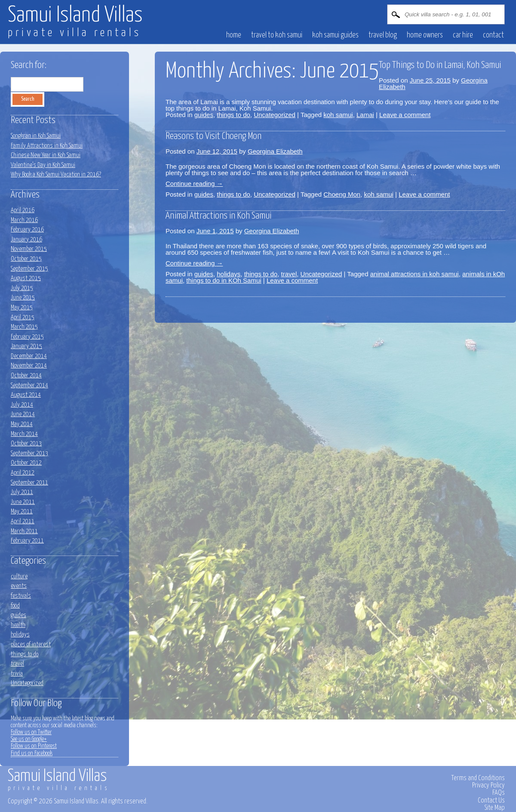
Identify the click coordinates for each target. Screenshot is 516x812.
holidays (229, 274)
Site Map (494, 808)
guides (204, 115)
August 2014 (26, 395)
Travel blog (383, 35)
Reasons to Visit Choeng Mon (213, 136)
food (15, 606)
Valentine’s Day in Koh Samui (43, 165)
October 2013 (26, 443)
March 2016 (24, 220)
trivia (17, 674)
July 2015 (22, 288)
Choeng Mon (342, 194)
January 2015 (26, 346)
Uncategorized (275, 115)
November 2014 (29, 366)
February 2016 (27, 230)
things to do (233, 115)
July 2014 (22, 405)
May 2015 (22, 307)
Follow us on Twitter (31, 732)
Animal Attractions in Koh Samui (218, 216)
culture (19, 576)
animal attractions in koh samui (415, 274)
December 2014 (29, 356)
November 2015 (29, 249)
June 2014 (23, 414)
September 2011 (29, 483)
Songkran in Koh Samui (36, 136)
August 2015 (26, 278)
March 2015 (24, 327)
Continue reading (194, 184)
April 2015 (23, 317)
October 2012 (26, 463)
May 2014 (22, 424)
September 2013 (29, 453)
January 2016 (26, 239)
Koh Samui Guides (335, 35)
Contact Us (491, 800)
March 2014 (24, 434)
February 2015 (27, 337)
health (18, 625)
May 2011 (22, 511)
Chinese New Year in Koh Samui (46, 155)
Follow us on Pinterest (34, 746)
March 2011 (24, 531)
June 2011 (23, 502)
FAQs (499, 793)
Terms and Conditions (478, 778)
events (19, 586)
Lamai (365, 115)
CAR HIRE (463, 35)
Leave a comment (405, 115)
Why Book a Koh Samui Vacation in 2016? (56, 174)
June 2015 (23, 298)
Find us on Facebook (32, 753)
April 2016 (23, 210)
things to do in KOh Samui (224, 280)
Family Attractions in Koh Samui (47, 146)
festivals (21, 596)
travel (289, 274)
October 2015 (26, 259)
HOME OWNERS (425, 35)
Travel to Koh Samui (277, 35)
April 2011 (23, 521)
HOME (234, 35)
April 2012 (23, 473)
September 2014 (29, 385)
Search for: (29, 65)
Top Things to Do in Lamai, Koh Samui (440, 65)
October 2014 (26, 375)
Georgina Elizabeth (275, 151)
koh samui (338, 115)
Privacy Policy (488, 785)
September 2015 (29, 269)
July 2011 (22, 492)
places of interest (31, 644)
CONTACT (493, 35)
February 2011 (27, 541)
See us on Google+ (29, 739)
